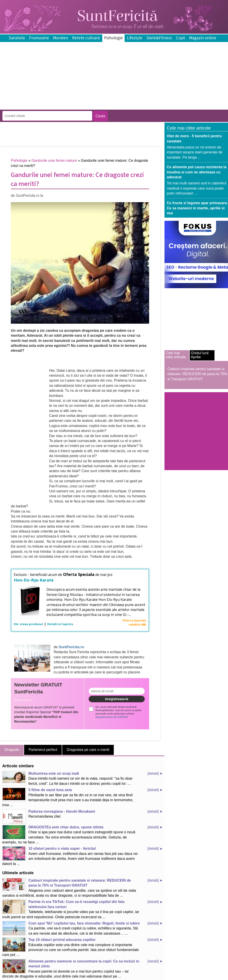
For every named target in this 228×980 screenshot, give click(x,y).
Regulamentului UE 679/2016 (112, 717)
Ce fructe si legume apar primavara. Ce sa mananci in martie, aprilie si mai (197, 208)
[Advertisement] (82, 106)
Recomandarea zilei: (49, 816)
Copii (180, 38)
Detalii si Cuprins (60, 624)
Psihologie (113, 38)
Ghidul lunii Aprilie (200, 355)
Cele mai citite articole (176, 355)
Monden (60, 38)
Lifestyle (135, 38)
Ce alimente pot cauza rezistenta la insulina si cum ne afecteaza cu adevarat (197, 172)
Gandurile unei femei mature (54, 160)
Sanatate (17, 38)
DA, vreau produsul (29, 624)
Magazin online (203, 38)
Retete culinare (86, 38)
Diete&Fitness (159, 38)
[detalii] (153, 773)
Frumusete (39, 38)
